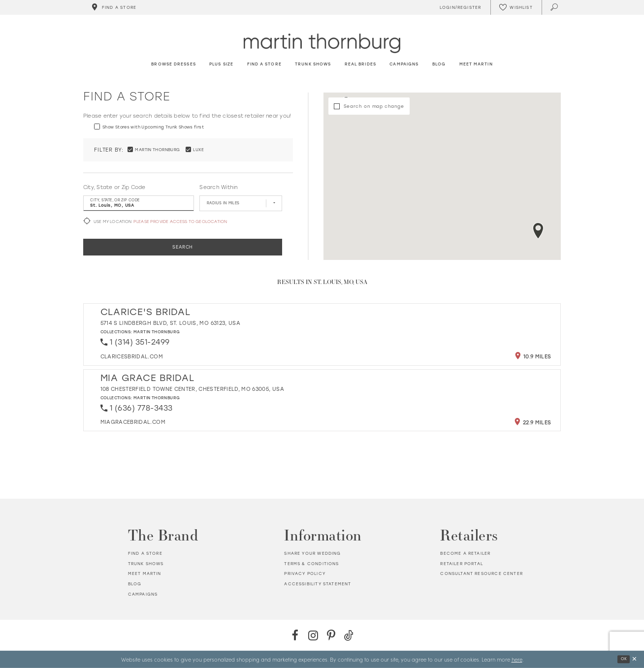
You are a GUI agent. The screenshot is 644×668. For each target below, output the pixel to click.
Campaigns (143, 594)
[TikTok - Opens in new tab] (349, 635)
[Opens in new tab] (132, 357)
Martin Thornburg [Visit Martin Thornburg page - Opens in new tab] (157, 332)
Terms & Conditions (311, 564)
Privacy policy (305, 573)
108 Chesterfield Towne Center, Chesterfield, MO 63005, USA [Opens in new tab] (192, 389)
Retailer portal (462, 564)
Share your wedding (312, 553)
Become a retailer (465, 553)
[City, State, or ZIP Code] (139, 203)
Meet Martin (145, 573)
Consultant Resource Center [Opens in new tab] (481, 573)
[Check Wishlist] (516, 7)
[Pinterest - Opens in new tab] (331, 635)
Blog (135, 584)
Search (183, 247)
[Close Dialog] (634, 659)
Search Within (218, 187)
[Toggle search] (555, 7)
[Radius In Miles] (241, 203)
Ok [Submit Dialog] (624, 659)
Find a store (145, 553)
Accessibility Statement (318, 584)
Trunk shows (146, 564)
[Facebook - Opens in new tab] (295, 635)
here (517, 659)
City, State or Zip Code (114, 187)
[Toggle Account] (459, 7)
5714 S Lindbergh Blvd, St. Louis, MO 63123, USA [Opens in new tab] (170, 323)
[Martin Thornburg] (322, 43)
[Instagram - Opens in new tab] (313, 635)
